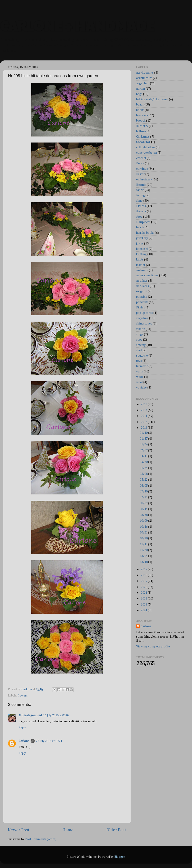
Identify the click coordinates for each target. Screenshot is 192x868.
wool (139, 382)
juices (140, 244)
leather (141, 265)
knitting (141, 254)
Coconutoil (143, 142)
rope (139, 340)
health (140, 227)
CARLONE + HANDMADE (77, 25)
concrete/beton (147, 153)
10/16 (144, 527)
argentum (143, 83)
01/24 (144, 444)
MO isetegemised (30, 715)
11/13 (144, 544)
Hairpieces (143, 222)
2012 (144, 404)
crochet (141, 158)
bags (139, 94)
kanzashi (142, 249)
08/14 (144, 509)
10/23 (144, 533)
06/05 (144, 486)
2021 (144, 593)
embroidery (144, 180)
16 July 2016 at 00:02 (56, 715)
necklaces (143, 286)
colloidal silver (146, 147)
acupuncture (144, 78)
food (139, 217)
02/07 (144, 451)
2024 (144, 610)
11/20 (144, 550)
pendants (142, 302)
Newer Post (19, 830)
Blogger (120, 857)
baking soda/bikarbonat (152, 99)
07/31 (144, 497)
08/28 (144, 515)
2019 (144, 581)
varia (140, 372)
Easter (140, 174)
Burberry (142, 126)
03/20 (144, 462)
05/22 (144, 480)
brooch (141, 121)
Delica (140, 163)
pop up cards (144, 313)
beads (140, 105)
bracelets (142, 115)
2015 (144, 422)
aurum (141, 89)
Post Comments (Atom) (41, 839)
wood (140, 377)
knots (140, 260)
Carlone (24, 741)
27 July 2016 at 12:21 (49, 741)
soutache (142, 356)
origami (142, 291)
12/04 (144, 556)
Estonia (141, 185)
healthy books (145, 233)
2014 (144, 416)
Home (68, 830)
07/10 (144, 492)
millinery (142, 270)
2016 (144, 428)
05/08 (144, 474)
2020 (144, 587)
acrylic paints (145, 73)
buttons (141, 131)
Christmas (143, 137)
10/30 (144, 538)
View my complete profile (153, 647)
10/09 (144, 521)
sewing (141, 345)
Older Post (116, 830)
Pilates (141, 308)
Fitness (141, 206)
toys (139, 361)
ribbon (141, 329)
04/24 (144, 468)
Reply (22, 727)
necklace (142, 281)
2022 (144, 599)
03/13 (144, 456)
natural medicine (147, 275)
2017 (144, 569)
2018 (144, 575)
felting (141, 195)
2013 (144, 410)
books (140, 110)
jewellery (142, 238)
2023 (144, 605)
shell (139, 350)
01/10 (144, 433)
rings (140, 334)
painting (142, 297)
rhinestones (144, 324)
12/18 (144, 562)
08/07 (144, 503)
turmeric (142, 366)
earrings (142, 169)
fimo (139, 201)
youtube (141, 388)
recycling (142, 318)
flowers (23, 696)
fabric (140, 190)
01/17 (144, 439)
